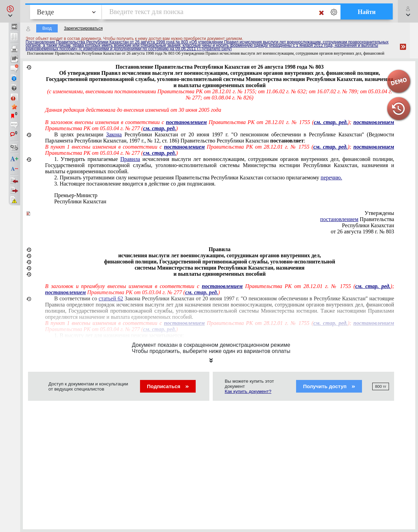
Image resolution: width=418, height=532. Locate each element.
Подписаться (168, 386)
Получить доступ (329, 386)
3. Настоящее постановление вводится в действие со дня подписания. (135, 184)
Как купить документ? (248, 391)
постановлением (339, 219)
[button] (10, 11)
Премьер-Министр (76, 195)
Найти (367, 12)
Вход (47, 28)
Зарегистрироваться (83, 28)
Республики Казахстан (80, 201)
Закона (114, 134)
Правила (130, 159)
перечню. (331, 178)
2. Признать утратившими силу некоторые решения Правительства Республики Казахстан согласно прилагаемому (198, 178)
